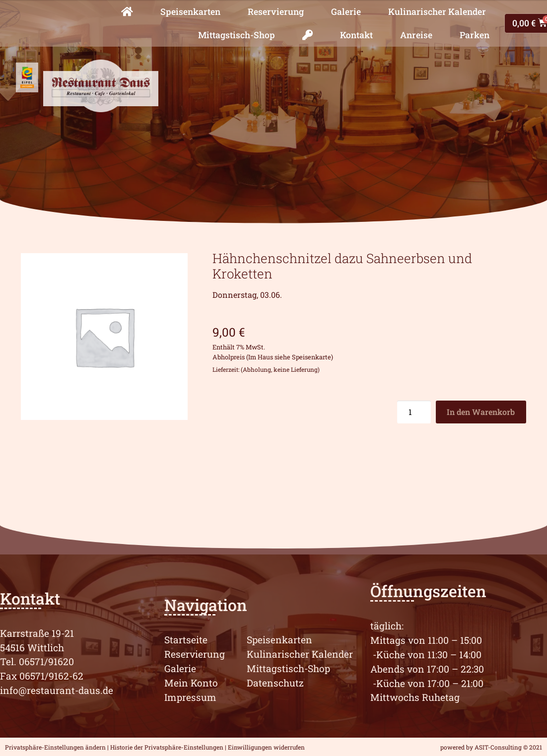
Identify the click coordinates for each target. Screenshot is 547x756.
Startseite (186, 640)
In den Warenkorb (481, 412)
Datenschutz (275, 683)
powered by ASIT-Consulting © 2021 (491, 747)
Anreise (416, 35)
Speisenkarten (190, 12)
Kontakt (356, 35)
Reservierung (276, 12)
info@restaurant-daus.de (57, 690)
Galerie (346, 12)
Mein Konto (191, 683)
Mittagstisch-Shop (237, 35)
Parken (475, 35)
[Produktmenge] (414, 412)
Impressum (190, 697)
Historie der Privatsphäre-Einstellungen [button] (167, 747)
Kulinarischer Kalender (437, 12)
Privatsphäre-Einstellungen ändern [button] (55, 747)
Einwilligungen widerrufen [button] (266, 747)
